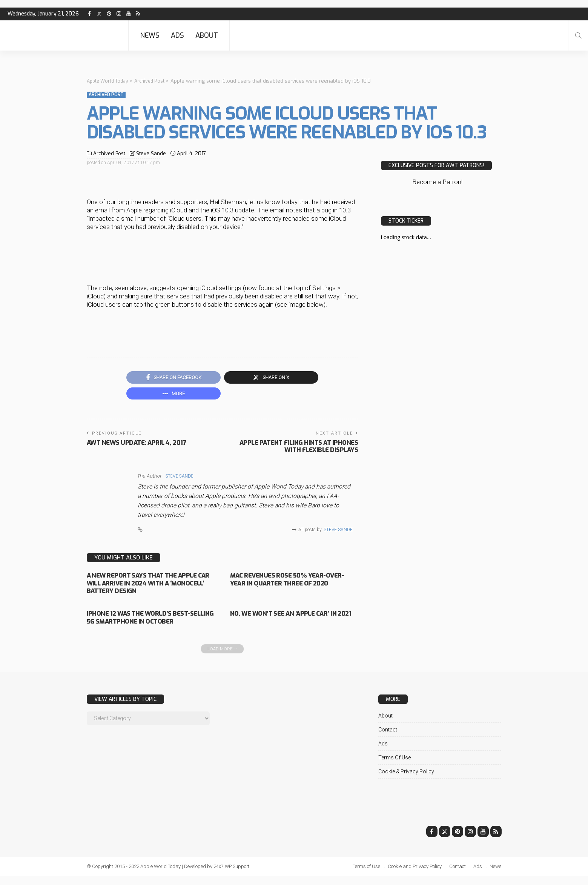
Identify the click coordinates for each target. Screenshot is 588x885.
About (207, 35)
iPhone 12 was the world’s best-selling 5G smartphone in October (147, 623)
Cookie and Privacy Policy (415, 875)
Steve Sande (151, 153)
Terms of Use (395, 767)
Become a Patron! (437, 182)
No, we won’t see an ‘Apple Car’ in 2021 (292, 619)
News (150, 35)
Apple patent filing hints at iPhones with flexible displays (296, 448)
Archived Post (106, 95)
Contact (388, 739)
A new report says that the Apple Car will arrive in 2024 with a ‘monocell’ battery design (149, 585)
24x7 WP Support (232, 875)
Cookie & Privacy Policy (406, 781)
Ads (177, 35)
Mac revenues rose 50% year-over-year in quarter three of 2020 (287, 585)
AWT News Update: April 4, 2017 (139, 445)
